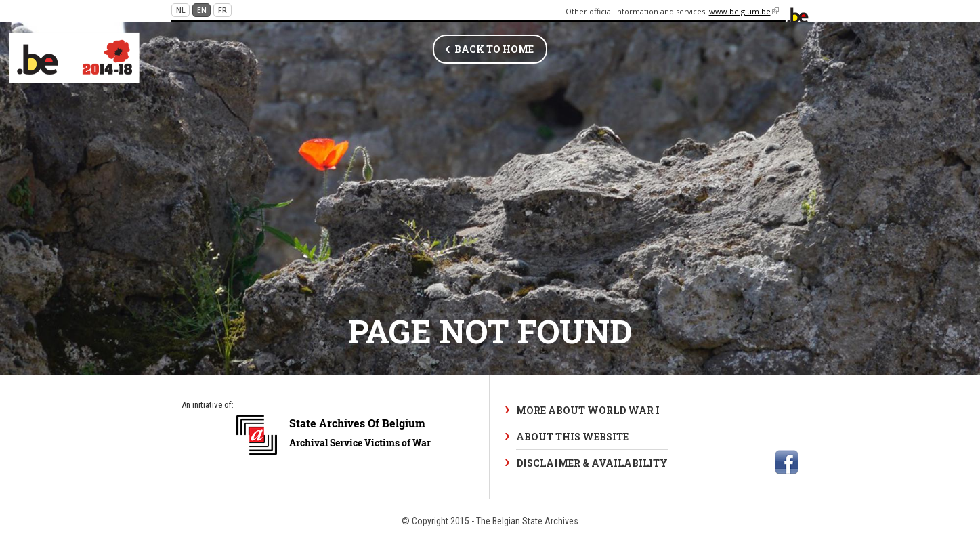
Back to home (494, 49)
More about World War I (588, 410)
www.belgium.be (744, 11)
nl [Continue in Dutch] (181, 10)
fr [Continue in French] (222, 10)
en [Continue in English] (202, 10)
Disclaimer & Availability (592, 463)
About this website (572, 437)
